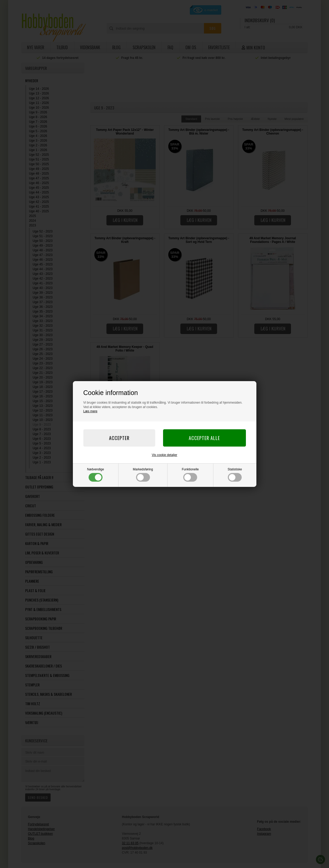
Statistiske (235, 475)
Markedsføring (143, 475)
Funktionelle (190, 475)
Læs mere (90, 411)
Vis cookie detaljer (164, 455)
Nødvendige (96, 475)
